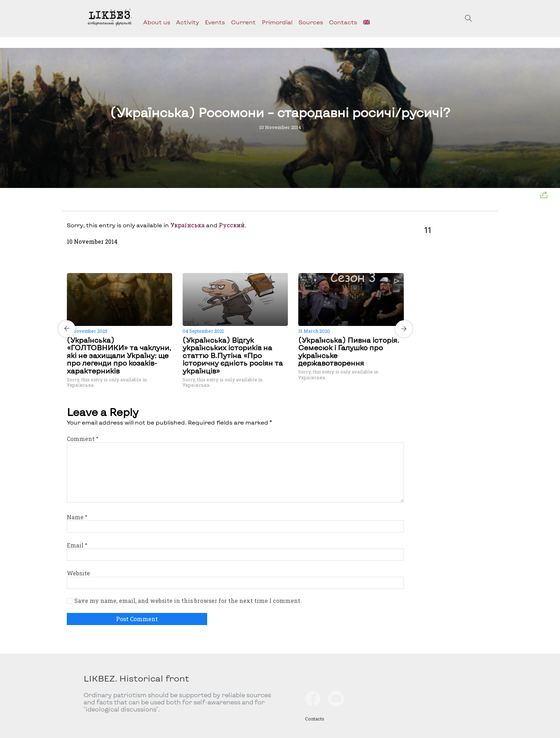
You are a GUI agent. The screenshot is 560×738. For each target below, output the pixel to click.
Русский (232, 225)
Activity (187, 22)
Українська (187, 225)
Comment (82, 439)
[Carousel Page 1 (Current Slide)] (233, 272)
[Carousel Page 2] (237, 272)
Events (215, 22)
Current (243, 22)
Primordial (277, 22)
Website (78, 573)
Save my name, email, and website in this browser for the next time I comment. (188, 601)
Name (77, 517)
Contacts (343, 22)
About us (157, 22)
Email (77, 545)
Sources (311, 22)
